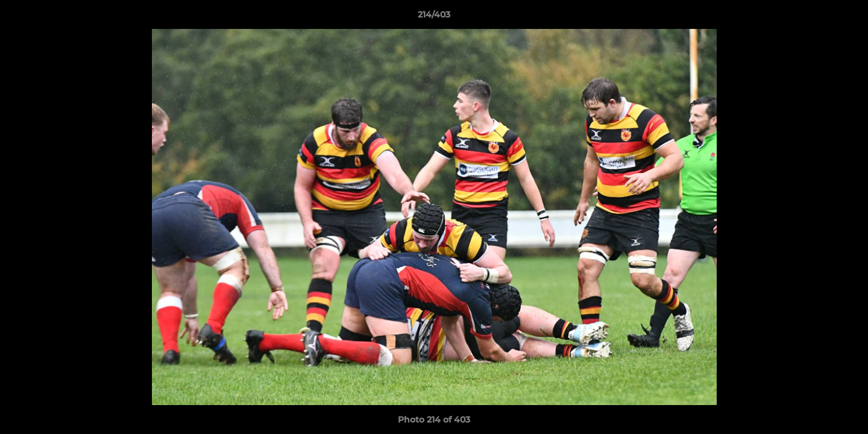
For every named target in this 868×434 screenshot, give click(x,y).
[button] (846, 17)
